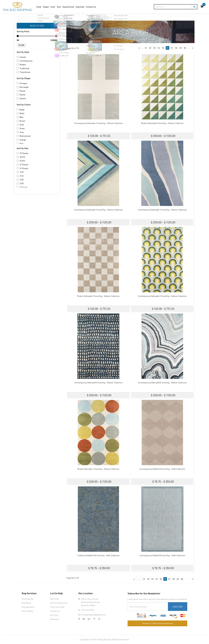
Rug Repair (26, 603)
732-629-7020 (88, 610)
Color (59, 7)
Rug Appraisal (28, 607)
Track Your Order (57, 607)
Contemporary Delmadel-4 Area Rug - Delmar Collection (162, 210)
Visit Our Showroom (59, 603)
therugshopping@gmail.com (94, 615)
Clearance (54, 619)
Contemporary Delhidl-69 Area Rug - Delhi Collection (162, 469)
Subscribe (178, 607)
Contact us (55, 611)
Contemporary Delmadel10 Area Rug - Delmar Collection (162, 383)
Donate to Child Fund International (157, 623)
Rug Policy (55, 599)
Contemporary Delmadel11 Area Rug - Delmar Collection (98, 383)
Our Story (54, 615)
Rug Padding (27, 611)
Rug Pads (95, 7)
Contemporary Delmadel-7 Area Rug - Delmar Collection (98, 123)
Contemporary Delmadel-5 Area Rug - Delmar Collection (98, 210)
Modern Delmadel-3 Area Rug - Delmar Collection (98, 296)
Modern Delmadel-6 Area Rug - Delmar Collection (162, 123)
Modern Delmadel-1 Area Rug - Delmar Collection (98, 469)
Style (40, 7)
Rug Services (79, 7)
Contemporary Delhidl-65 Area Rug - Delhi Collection (162, 555)
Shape (49, 7)
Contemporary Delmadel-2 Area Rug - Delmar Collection (162, 296)
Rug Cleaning (27, 599)
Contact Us (109, 7)
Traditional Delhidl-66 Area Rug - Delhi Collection (98, 555)
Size (67, 7)
